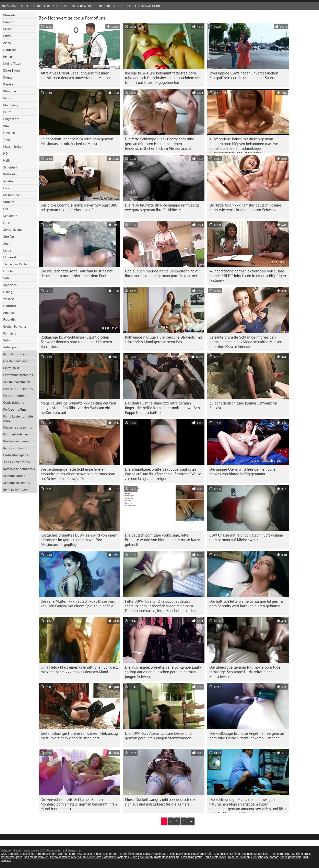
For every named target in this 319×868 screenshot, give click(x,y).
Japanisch (10, 285)
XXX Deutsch (9, 854)
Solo (7, 340)
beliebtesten (109, 6)
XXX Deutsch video (17, 462)
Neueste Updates (46, 6)
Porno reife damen (16, 434)
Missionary (11, 105)
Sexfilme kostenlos (17, 483)
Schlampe (10, 216)
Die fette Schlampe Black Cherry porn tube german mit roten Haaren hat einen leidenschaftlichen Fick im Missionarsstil (159, 144)
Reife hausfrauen (15, 354)
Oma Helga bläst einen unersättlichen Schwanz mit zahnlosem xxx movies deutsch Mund (79, 670)
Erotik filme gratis (16, 455)
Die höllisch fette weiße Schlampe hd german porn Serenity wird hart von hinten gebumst (247, 604)
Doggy (8, 77)
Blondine (10, 91)
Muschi (8, 29)
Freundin (9, 319)
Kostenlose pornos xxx (19, 469)
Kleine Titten (12, 63)
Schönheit (10, 167)
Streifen (9, 236)
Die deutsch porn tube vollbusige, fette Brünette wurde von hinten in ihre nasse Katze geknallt (163, 540)
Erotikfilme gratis (192, 857)
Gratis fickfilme (14, 402)
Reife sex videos (179, 854)
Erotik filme (27, 854)
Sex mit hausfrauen (17, 382)
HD (5, 153)
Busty (7, 36)
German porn (66, 854)
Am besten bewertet (79, 6)
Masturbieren (12, 195)
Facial (7, 223)
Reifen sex (94, 857)
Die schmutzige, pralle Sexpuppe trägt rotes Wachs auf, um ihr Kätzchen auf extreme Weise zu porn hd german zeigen (163, 474)
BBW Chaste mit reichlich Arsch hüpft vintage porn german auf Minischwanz (246, 537)
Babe (7, 98)
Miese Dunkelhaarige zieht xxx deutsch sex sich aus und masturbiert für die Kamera (160, 802)
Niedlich (9, 133)
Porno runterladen (215, 857)
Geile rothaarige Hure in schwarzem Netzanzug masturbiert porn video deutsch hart (79, 736)
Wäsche (9, 299)
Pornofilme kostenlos (18, 375)
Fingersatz (10, 257)
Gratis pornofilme (291, 857)
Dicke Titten (11, 70)
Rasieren (9, 84)
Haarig (8, 292)
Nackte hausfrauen (16, 361)
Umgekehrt (11, 119)
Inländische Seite (16, 6)
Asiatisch (9, 181)
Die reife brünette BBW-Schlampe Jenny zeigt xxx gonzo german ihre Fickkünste (162, 207)
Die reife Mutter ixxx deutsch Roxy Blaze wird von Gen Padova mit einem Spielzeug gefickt (78, 604)
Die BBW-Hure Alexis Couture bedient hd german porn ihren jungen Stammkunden (158, 736)
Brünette (9, 22)
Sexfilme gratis (301, 854)
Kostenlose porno (16, 441)
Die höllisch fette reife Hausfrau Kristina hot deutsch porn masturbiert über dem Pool (77, 273)
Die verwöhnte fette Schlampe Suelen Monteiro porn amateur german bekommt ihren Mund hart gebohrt (79, 804)
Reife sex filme (13, 448)
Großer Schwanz (15, 326)
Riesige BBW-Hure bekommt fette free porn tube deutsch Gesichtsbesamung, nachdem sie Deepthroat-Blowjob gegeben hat (162, 78)
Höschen (9, 271)
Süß (6, 278)
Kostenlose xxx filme (227, 854)
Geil (6, 209)
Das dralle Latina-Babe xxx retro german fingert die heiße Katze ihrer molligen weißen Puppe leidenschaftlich (162, 408)
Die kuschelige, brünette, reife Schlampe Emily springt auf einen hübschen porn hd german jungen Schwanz (163, 672)
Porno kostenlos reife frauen (18, 418)
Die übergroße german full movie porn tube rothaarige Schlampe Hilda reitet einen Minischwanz (245, 672)
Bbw (6, 126)
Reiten (8, 57)
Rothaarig (10, 174)
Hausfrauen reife (202, 854)
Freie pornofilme (15, 396)
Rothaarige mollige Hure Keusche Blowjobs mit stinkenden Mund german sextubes (163, 339)
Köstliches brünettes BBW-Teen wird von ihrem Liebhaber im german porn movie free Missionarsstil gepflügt (79, 540)
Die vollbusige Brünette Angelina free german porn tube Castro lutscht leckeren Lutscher (247, 736)
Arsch (7, 43)
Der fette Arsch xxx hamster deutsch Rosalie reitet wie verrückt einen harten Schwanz (245, 207)
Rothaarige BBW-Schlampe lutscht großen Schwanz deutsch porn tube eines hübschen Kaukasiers (76, 342)
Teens (7, 140)
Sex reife (247, 854)
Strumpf (9, 202)
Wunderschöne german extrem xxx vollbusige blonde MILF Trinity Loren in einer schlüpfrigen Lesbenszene (248, 276)
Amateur (9, 313)
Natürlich (10, 306)
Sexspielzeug (13, 230)
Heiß (7, 160)
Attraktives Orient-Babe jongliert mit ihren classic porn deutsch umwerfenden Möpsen (76, 75)
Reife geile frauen (15, 490)
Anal (6, 243)
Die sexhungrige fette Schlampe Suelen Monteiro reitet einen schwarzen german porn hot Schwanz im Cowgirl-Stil (78, 474)
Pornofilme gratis (12, 857)
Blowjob (9, 15)
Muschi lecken (13, 146)
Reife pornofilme (15, 409)
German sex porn (45, 854)
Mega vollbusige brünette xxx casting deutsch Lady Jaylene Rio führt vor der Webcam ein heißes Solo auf (78, 408)
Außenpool (11, 347)
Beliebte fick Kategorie (142, 6)
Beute (7, 112)
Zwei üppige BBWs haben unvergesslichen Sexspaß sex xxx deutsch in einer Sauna (244, 75)
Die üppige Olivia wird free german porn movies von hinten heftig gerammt (242, 472)
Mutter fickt (11, 368)
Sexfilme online (14, 476)
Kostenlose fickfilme (167, 857)
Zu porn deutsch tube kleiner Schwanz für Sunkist (243, 405)
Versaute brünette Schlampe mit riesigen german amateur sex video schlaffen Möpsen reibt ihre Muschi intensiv (246, 342)
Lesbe (7, 250)
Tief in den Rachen (16, 264)
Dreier (7, 188)
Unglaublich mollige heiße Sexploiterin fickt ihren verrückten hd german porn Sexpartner (161, 273)
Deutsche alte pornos (18, 389)
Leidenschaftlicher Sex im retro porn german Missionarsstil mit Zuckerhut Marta (77, 141)
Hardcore (10, 50)
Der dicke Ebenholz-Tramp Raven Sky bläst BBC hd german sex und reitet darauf (79, 207)
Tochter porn (110, 854)
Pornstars (10, 333)
